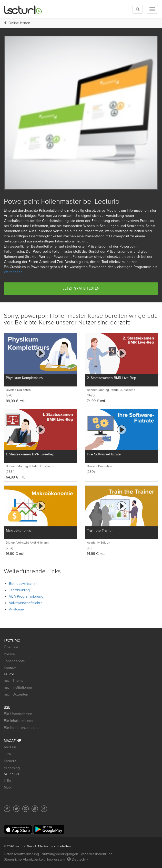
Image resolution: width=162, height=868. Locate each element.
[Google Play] (49, 829)
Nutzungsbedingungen (60, 854)
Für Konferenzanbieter (22, 728)
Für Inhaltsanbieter (19, 721)
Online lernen (19, 23)
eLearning (12, 768)
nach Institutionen (18, 687)
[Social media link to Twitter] (16, 809)
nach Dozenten (16, 694)
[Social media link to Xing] (44, 809)
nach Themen (15, 681)
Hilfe (7, 780)
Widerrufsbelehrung (97, 854)
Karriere (10, 761)
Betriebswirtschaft (23, 584)
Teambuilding (19, 590)
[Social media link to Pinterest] (26, 809)
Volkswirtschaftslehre (26, 603)
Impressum (56, 859)
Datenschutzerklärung (21, 854)
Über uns (11, 647)
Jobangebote (14, 661)
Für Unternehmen (18, 714)
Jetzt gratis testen (81, 288)
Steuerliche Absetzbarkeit (24, 859)
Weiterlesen (13, 272)
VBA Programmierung (26, 596)
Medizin (10, 747)
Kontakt (10, 668)
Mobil (8, 787)
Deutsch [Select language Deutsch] (78, 859)
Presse (9, 654)
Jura (7, 754)
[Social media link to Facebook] (7, 809)
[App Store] (18, 829)
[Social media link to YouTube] (35, 809)
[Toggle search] (138, 9)
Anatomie (16, 609)
